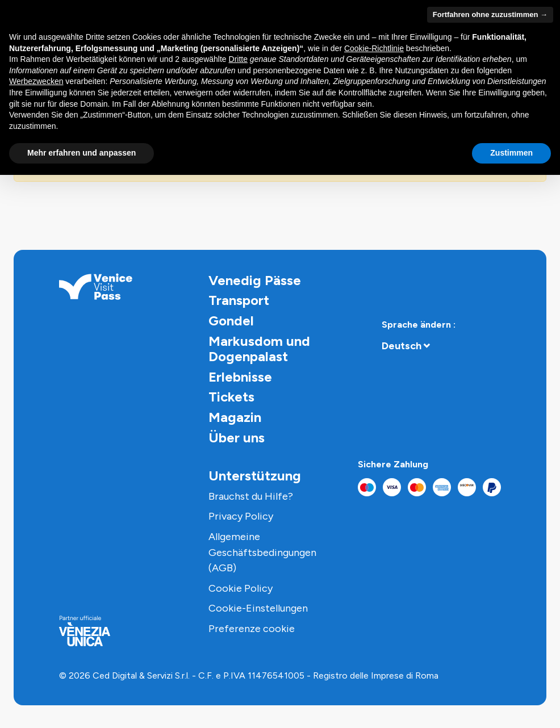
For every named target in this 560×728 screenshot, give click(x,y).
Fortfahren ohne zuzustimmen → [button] (490, 14)
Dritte (238, 59)
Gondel (231, 321)
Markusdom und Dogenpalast (259, 349)
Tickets (231, 397)
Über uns (237, 438)
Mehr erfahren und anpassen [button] (82, 153)
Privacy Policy (241, 516)
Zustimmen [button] (511, 153)
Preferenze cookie (252, 629)
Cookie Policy (241, 588)
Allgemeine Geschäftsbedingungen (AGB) (262, 552)
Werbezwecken (36, 81)
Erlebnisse (240, 377)
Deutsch (402, 346)
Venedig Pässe (255, 280)
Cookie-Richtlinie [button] (374, 48)
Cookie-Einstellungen (258, 608)
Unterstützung (255, 476)
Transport (239, 300)
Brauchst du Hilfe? (251, 496)
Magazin (235, 417)
